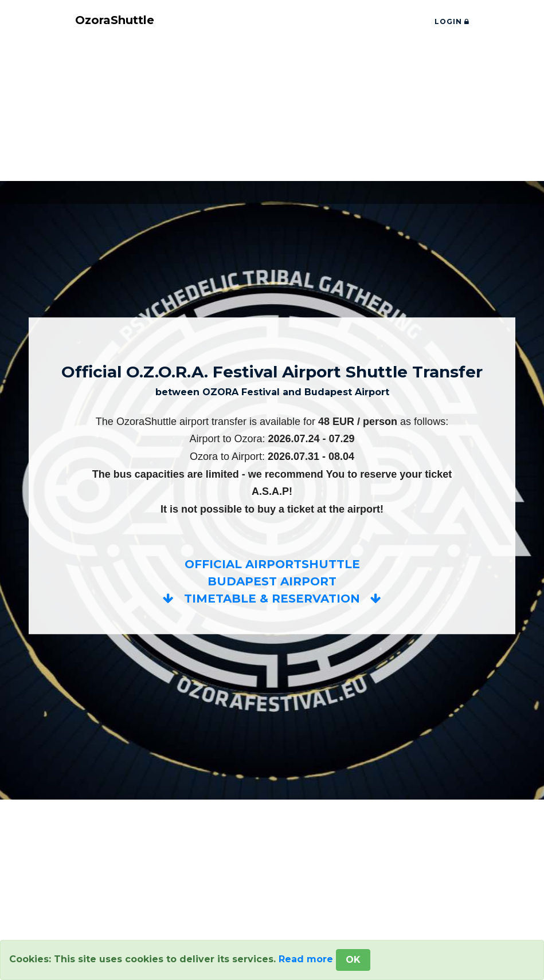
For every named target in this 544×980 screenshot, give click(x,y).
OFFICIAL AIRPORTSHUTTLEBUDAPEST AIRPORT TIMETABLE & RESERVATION (272, 582)
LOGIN (452, 21)
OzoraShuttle (115, 21)
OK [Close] (353, 960)
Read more (306, 959)
